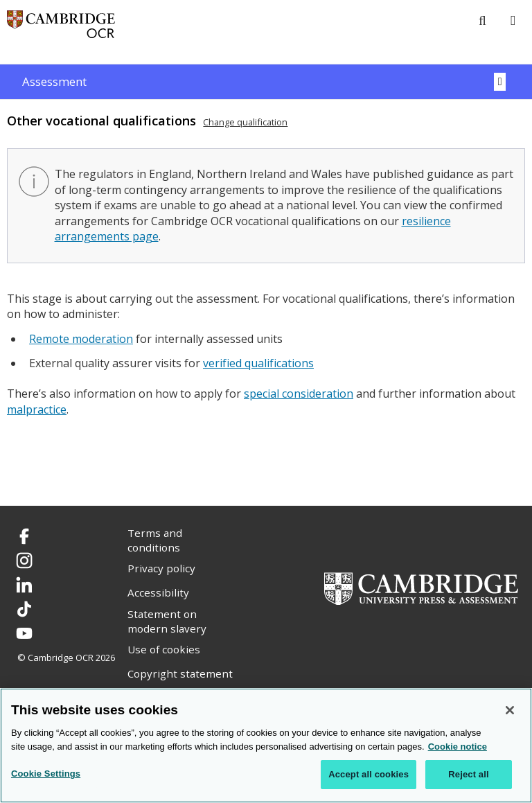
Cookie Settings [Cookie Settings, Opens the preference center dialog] (46, 774)
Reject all (468, 774)
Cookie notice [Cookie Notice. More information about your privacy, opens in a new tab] (458, 747)
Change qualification (245, 122)
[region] (266, 745)
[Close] (510, 710)
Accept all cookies (369, 774)
